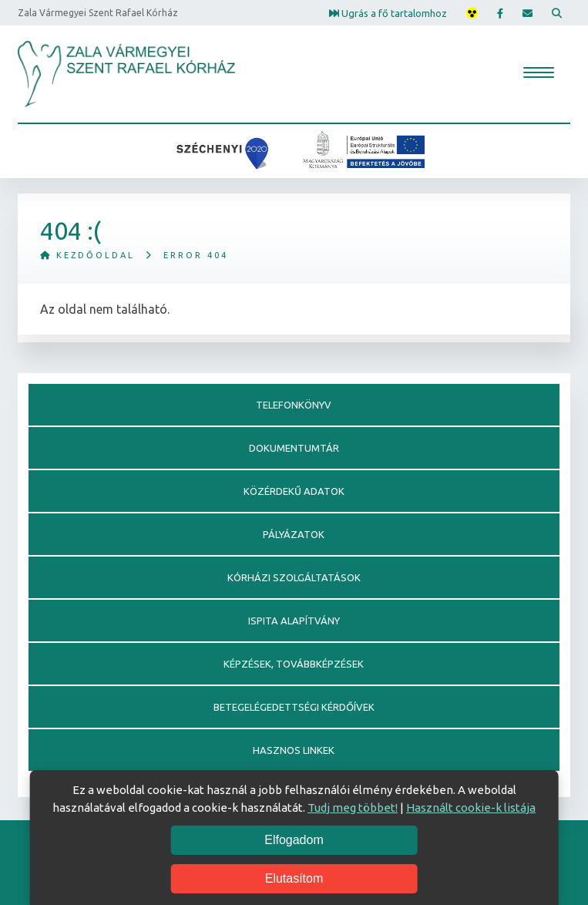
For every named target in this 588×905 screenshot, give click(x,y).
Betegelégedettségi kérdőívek (294, 707)
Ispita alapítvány (294, 621)
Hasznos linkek (294, 750)
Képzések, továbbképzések (294, 664)
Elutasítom (294, 878)
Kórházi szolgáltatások (294, 577)
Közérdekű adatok (294, 491)
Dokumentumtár (294, 448)
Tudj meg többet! (353, 807)
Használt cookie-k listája (471, 807)
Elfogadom (294, 840)
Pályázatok (294, 534)
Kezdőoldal (87, 255)
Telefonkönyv (294, 405)
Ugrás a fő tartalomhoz (388, 12)
